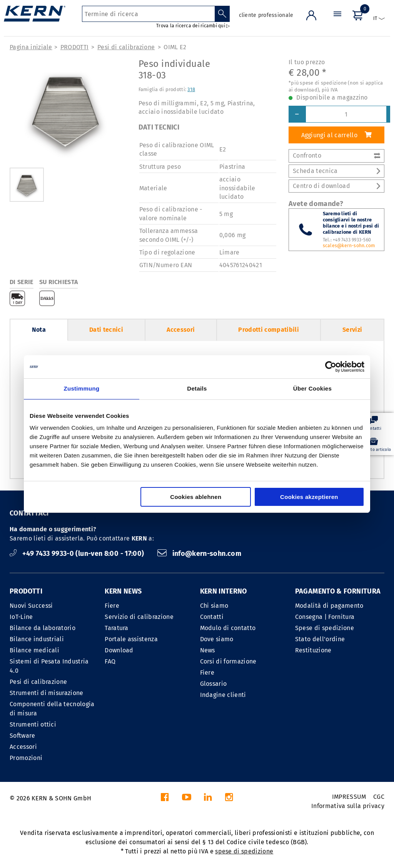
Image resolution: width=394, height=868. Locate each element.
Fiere (112, 606)
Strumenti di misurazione (47, 693)
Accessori (181, 330)
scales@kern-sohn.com (349, 246)
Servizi (352, 330)
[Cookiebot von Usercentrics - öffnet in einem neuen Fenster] (331, 367)
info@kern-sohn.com (199, 554)
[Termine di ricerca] (148, 14)
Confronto (336, 155)
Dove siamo (217, 639)
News (208, 650)
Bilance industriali (37, 639)
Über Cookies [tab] (312, 388)
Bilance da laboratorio (43, 628)
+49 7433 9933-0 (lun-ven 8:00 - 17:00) (78, 554)
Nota (39, 330)
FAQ (110, 661)
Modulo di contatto (228, 628)
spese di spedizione (244, 851)
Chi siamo (214, 606)
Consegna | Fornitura (325, 617)
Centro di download (336, 186)
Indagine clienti (223, 695)
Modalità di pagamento (329, 606)
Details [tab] (197, 388)
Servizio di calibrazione (139, 617)
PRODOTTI (75, 47)
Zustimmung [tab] (82, 388)
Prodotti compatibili (268, 330)
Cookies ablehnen (196, 497)
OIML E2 (175, 47)
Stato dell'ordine (320, 639)
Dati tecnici (106, 330)
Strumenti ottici (33, 724)
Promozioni (26, 758)
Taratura (117, 628)
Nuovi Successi (31, 606)
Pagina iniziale (31, 47)
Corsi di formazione (228, 661)
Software (23, 736)
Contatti (212, 617)
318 (191, 89)
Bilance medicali (34, 650)
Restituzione (313, 650)
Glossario (214, 684)
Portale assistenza (131, 639)
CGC (379, 797)
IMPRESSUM (349, 797)
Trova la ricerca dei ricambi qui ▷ (193, 26)
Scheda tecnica (336, 171)
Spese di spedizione (325, 628)
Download (119, 650)
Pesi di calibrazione (126, 47)
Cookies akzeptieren (309, 497)
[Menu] (337, 21)
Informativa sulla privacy (348, 806)
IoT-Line (21, 617)
